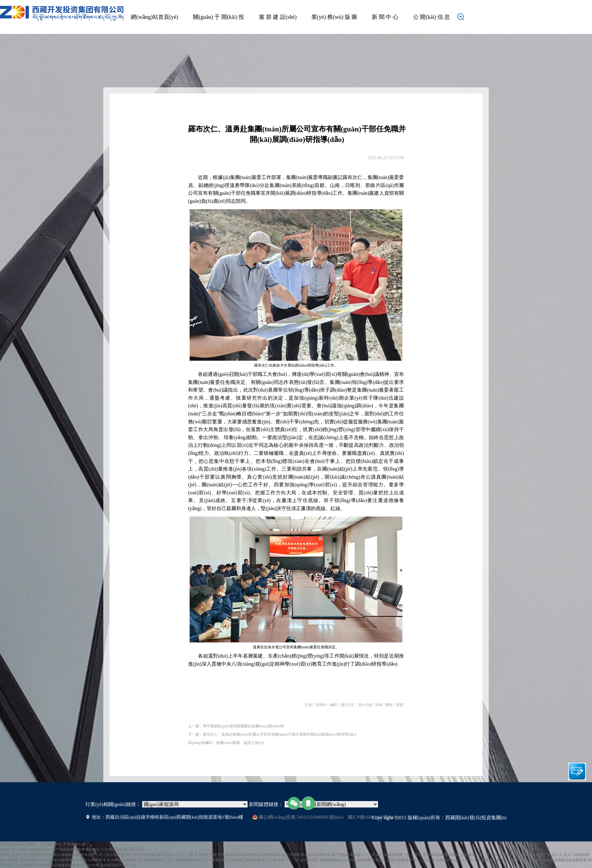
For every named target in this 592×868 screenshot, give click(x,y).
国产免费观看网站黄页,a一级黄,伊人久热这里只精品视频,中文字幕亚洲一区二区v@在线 (240, 860)
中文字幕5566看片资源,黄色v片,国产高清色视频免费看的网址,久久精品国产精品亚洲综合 (73, 849)
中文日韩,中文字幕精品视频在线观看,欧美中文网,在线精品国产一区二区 (78, 865)
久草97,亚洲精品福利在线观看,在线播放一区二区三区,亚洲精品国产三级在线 (473, 855)
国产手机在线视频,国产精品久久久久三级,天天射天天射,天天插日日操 (183, 855)
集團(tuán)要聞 (228, 743)
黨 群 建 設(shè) (278, 17)
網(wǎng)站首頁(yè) (154, 17)
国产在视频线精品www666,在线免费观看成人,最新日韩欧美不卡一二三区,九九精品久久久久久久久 (393, 860)
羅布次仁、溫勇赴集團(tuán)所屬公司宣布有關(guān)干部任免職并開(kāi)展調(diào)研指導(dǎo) (280, 734)
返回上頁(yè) (254, 743)
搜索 (470, 19)
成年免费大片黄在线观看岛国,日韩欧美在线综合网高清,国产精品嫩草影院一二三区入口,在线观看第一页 (325, 855)
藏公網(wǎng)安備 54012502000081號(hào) (298, 817)
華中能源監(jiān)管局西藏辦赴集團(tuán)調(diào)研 (243, 726)
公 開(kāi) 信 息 (432, 17)
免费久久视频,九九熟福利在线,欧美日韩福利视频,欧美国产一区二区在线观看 (62, 855)
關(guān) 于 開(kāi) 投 (219, 17)
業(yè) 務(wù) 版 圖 (334, 17)
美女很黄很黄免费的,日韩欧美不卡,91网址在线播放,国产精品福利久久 (111, 860)
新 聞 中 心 (385, 17)
